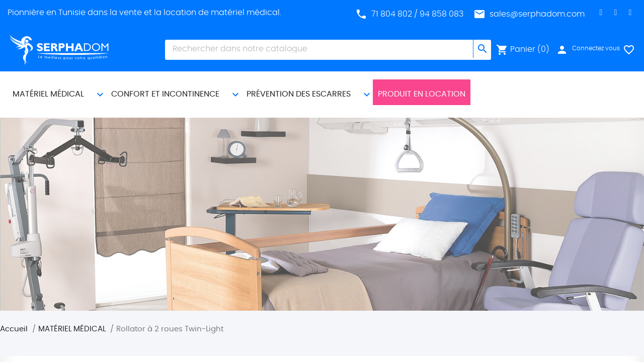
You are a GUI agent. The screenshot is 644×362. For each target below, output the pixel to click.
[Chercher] (319, 49)
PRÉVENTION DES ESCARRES (299, 86)
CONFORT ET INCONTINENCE (165, 86)
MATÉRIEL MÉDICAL (48, 86)
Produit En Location (422, 86)
